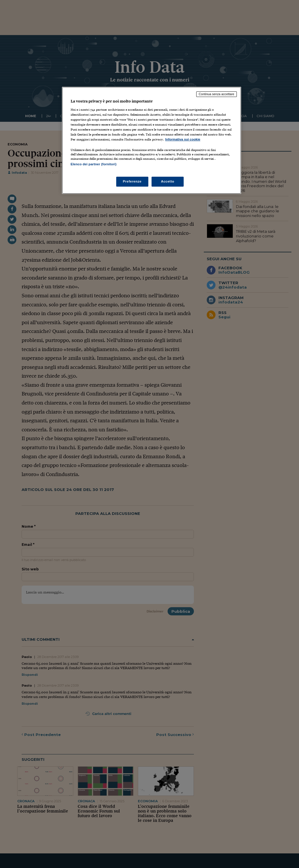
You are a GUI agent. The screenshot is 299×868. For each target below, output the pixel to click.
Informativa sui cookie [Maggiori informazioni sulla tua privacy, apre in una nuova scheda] (183, 139)
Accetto (168, 181)
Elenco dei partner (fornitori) (94, 164)
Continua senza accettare (217, 94)
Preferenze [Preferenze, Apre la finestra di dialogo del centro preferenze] (132, 181)
